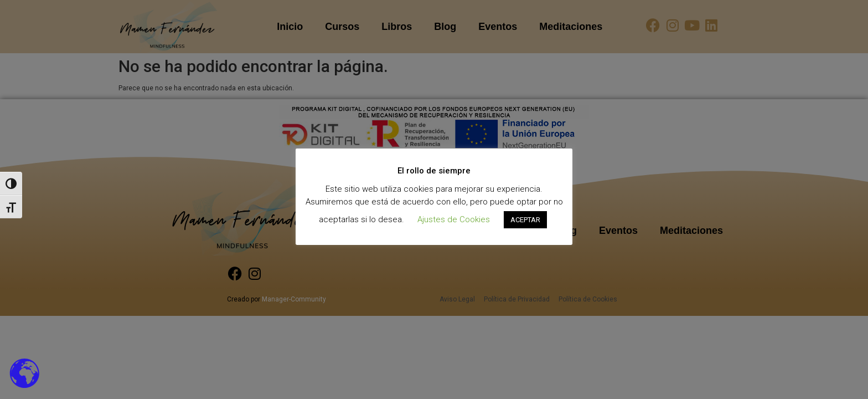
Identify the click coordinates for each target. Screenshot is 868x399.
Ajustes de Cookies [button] (454, 219)
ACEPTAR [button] (525, 220)
